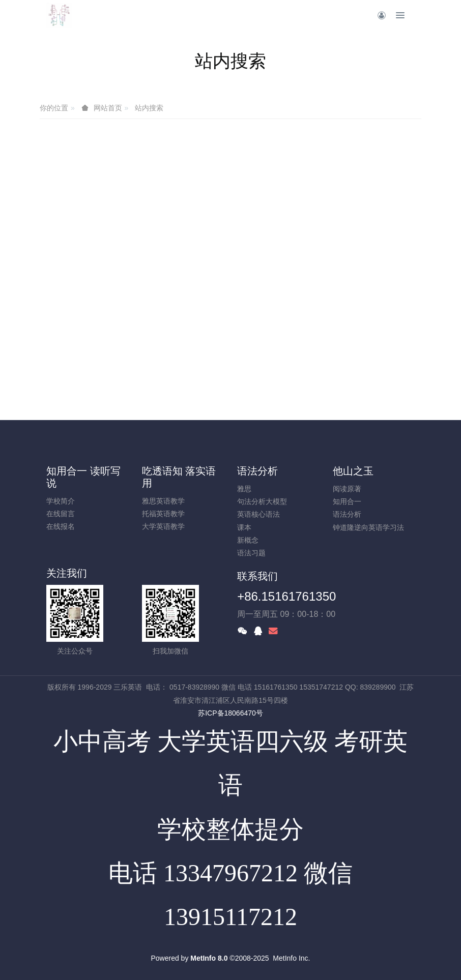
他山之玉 (353, 471)
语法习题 (251, 553)
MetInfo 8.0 (209, 958)
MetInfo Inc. (291, 958)
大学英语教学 (163, 526)
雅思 (244, 489)
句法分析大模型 (262, 501)
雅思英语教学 (163, 501)
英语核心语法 (258, 514)
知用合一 (347, 501)
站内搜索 (149, 108)
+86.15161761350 (286, 596)
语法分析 (257, 471)
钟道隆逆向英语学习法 (368, 527)
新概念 (248, 540)
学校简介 (61, 501)
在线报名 (61, 526)
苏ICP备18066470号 (231, 713)
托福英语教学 (163, 514)
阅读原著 (347, 489)
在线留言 (61, 514)
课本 (244, 527)
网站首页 (108, 108)
